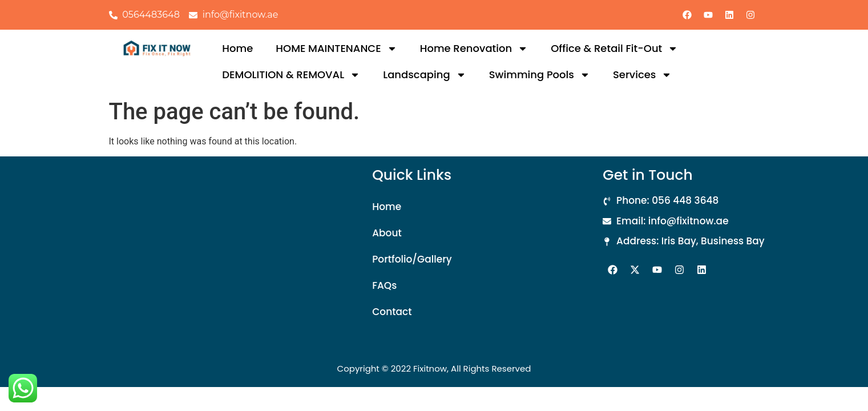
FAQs (384, 285)
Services (643, 75)
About (387, 233)
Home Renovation (474, 49)
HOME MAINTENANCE (336, 49)
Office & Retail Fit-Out (614, 49)
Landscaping (425, 75)
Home (237, 48)
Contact (392, 312)
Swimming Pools (540, 75)
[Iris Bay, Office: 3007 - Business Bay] (204, 253)
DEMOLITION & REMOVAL (291, 75)
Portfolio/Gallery (412, 259)
